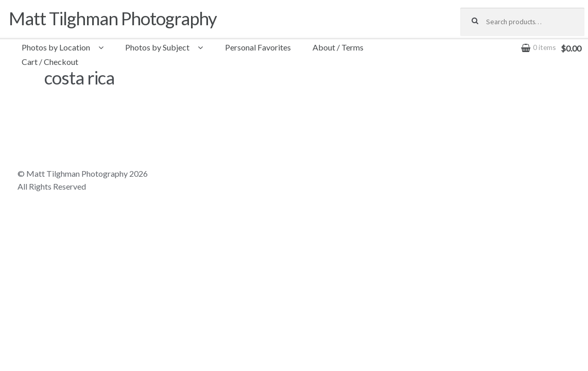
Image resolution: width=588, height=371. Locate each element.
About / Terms (338, 47)
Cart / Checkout (50, 62)
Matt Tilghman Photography (113, 18)
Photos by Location (56, 47)
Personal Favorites (258, 47)
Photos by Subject (157, 47)
